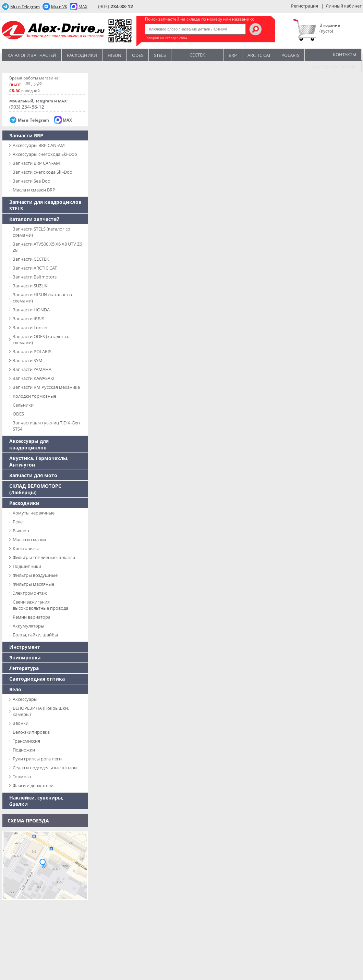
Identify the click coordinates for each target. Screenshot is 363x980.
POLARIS (290, 55)
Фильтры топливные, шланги (44, 557)
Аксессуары (25, 699)
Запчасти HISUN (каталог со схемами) (42, 298)
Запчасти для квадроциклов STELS (45, 205)
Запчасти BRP (26, 135)
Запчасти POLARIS (32, 351)
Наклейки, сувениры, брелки (36, 801)
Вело (15, 689)
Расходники (82, 55)
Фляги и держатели (33, 785)
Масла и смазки (29, 539)
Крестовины (26, 548)
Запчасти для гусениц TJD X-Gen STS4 (46, 426)
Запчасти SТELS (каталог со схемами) (41, 232)
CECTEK (197, 54)
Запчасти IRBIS (28, 319)
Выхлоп (21, 531)
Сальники (23, 405)
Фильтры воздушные (35, 575)
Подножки (24, 750)
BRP (233, 55)
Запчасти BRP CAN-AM (36, 163)
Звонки (21, 723)
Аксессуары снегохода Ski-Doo (45, 154)
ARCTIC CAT (259, 55)
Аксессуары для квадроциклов (29, 444)
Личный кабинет (344, 6)
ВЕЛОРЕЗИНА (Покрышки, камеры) (41, 711)
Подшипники (27, 566)
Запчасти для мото (33, 475)
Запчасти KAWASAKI (34, 378)
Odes (138, 55)
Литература (24, 668)
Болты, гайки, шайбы (35, 635)
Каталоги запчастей (32, 55)
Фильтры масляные (33, 584)
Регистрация (305, 6)
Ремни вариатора (32, 617)
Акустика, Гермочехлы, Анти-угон (39, 461)
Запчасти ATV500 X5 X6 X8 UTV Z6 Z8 (47, 247)
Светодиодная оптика (37, 679)
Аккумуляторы (28, 626)
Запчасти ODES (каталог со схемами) (41, 339)
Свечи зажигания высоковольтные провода (40, 605)
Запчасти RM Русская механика (46, 387)
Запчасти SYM (28, 360)
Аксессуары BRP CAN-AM (39, 145)
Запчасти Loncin (30, 327)
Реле (18, 522)
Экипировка (25, 658)
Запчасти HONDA (31, 310)
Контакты (344, 54)
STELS (160, 55)
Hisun (114, 55)
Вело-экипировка (31, 732)
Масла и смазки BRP (34, 190)
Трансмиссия (26, 741)
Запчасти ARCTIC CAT (35, 268)
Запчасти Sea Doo (32, 181)
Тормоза (22, 777)
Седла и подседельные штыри (45, 768)
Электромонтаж (30, 593)
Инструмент (25, 647)
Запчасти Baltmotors (35, 277)
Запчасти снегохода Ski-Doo (43, 172)
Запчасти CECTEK (31, 259)
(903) (116, 6)
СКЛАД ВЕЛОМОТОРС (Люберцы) (35, 489)
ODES (18, 414)
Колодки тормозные (34, 396)
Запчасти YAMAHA (32, 369)
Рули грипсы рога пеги (37, 759)
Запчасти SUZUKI (31, 286)
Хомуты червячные (34, 513)
